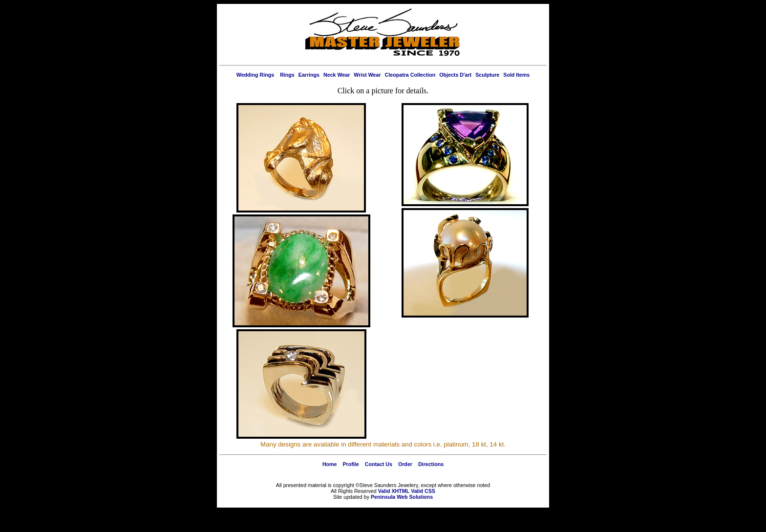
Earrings (309, 75)
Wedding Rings (255, 75)
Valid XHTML (394, 491)
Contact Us (379, 464)
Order (405, 464)
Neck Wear (337, 75)
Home (330, 464)
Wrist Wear (367, 75)
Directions (431, 464)
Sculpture (487, 75)
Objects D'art (455, 75)
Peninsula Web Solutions (402, 497)
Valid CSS (423, 491)
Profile (351, 464)
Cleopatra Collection (410, 75)
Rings (287, 75)
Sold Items (516, 75)
